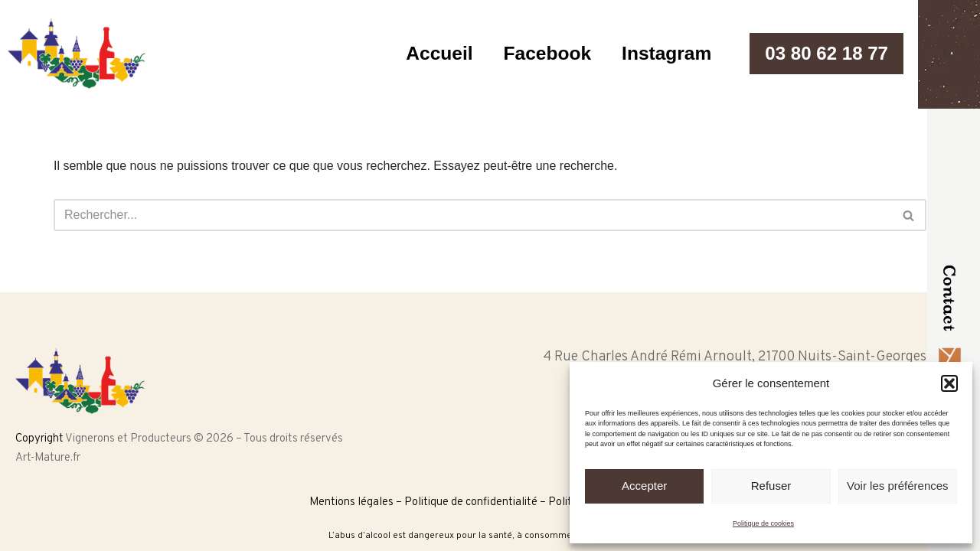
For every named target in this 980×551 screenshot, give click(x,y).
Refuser (771, 486)
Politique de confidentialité (471, 502)
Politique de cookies (763, 523)
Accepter (644, 486)
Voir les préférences (898, 486)
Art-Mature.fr (48, 458)
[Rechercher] (473, 215)
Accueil (431, 54)
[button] (949, 383)
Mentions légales (351, 502)
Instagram (661, 54)
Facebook (540, 54)
